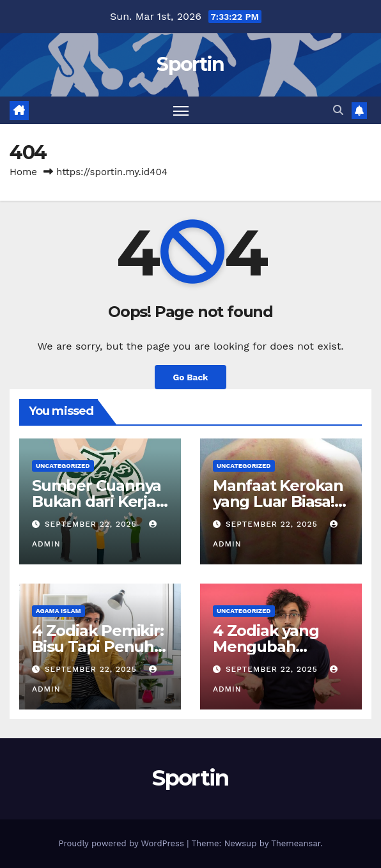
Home (23, 172)
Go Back (190, 377)
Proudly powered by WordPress (122, 843)
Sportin (190, 64)
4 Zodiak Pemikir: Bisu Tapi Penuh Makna (98, 647)
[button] (338, 110)
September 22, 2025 (92, 524)
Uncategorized (63, 466)
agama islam (58, 611)
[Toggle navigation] (181, 110)
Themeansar (296, 843)
